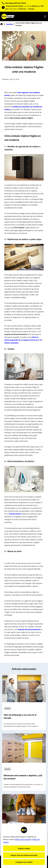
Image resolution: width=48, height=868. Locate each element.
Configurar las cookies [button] (24, 862)
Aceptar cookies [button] (24, 848)
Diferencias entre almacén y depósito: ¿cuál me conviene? (23, 777)
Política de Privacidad (23, 839)
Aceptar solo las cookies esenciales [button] (24, 855)
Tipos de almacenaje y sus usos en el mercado (20, 716)
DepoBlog (9, 24)
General (7, 708)
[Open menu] (45, 16)
